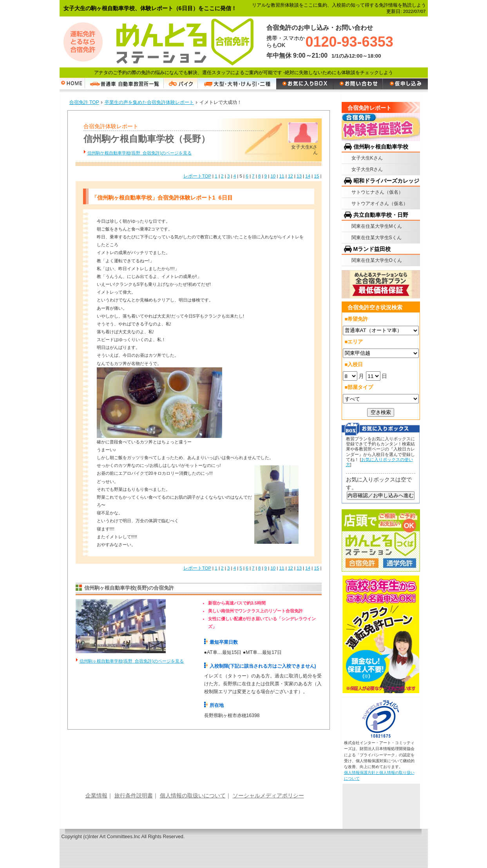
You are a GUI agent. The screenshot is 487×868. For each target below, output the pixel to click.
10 (273, 176)
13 (299, 176)
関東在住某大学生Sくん (377, 238)
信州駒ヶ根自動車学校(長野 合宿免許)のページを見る (132, 661)
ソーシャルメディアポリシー (268, 795)
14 (308, 176)
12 (291, 176)
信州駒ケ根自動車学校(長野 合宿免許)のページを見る (139, 153)
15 (316, 176)
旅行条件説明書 (134, 795)
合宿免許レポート (369, 108)
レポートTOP (197, 176)
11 (282, 176)
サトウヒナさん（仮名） (377, 192)
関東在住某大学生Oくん (377, 260)
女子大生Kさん (367, 158)
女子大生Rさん (367, 169)
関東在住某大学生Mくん (377, 226)
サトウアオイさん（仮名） (380, 203)
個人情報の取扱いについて (193, 795)
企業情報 (96, 795)
